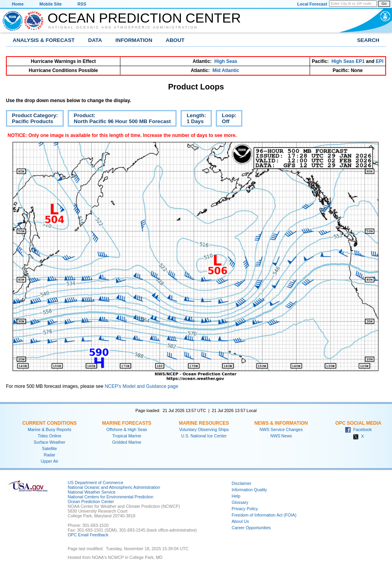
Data (95, 40)
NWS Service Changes (281, 429)
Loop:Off (226, 120)
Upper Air (49, 461)
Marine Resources (204, 423)
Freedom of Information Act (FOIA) (264, 515)
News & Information (281, 423)
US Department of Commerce (95, 483)
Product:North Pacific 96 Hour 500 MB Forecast (119, 120)
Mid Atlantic (226, 70)
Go (384, 4)
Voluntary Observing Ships (204, 429)
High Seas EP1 (348, 61)
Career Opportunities (251, 528)
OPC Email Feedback (88, 535)
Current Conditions (49, 423)
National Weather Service (92, 492)
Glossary (240, 502)
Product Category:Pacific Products (32, 120)
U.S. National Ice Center (204, 436)
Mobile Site (51, 4)
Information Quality (249, 490)
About (175, 40)
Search (368, 40)
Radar (49, 455)
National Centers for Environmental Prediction (110, 497)
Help (236, 496)
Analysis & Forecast (44, 40)
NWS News (281, 436)
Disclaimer (242, 483)
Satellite (49, 448)
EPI (380, 61)
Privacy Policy (245, 509)
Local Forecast (312, 4)
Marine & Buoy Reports (49, 429)
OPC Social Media (358, 423)
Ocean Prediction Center (144, 18)
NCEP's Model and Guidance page (141, 386)
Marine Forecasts (127, 423)
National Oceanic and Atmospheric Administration (123, 27)
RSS (82, 4)
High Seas (226, 61)
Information (134, 40)
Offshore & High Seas (127, 429)
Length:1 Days (193, 120)
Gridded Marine (127, 442)
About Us (240, 521)
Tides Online (49, 436)
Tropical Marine (127, 436)
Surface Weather (49, 442)
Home (18, 4)
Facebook (358, 429)
